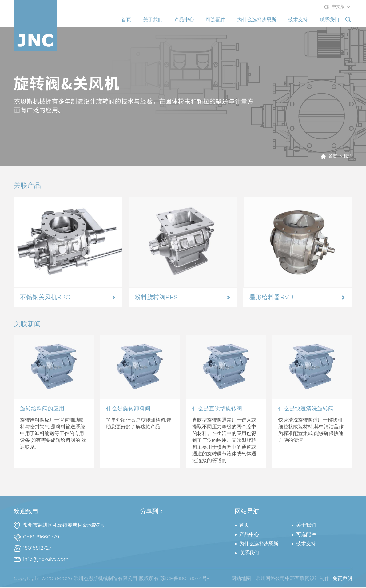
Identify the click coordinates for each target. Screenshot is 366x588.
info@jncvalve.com (46, 559)
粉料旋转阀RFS (156, 298)
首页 (333, 157)
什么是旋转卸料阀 (128, 409)
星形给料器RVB (271, 298)
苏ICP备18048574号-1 (185, 579)
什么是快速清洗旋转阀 (306, 409)
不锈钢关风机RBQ (45, 298)
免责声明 (342, 579)
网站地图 (241, 579)
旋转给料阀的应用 (42, 409)
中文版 (338, 7)
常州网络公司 (270, 579)
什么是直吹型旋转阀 (217, 409)
